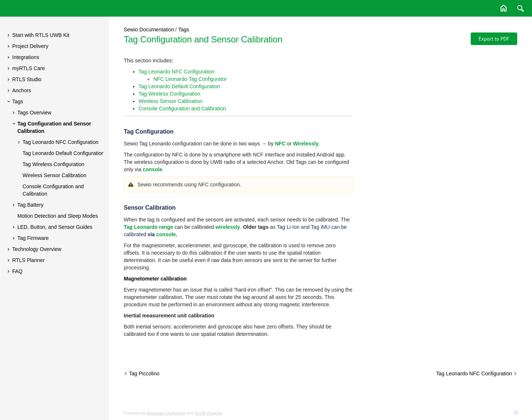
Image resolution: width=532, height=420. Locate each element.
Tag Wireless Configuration (53, 164)
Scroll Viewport (208, 413)
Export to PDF (494, 39)
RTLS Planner (28, 260)
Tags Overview (34, 113)
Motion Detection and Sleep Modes (58, 216)
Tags (18, 101)
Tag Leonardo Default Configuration (63, 153)
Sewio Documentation (149, 30)
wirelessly (228, 227)
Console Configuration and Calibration (53, 190)
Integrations (26, 57)
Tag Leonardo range (149, 227)
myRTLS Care (28, 68)
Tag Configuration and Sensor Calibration (54, 127)
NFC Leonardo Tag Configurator (190, 79)
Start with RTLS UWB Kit (41, 35)
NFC (280, 144)
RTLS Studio (27, 79)
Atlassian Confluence (166, 413)
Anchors (22, 90)
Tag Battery (30, 205)
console (166, 234)
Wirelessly (306, 144)
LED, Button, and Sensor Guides (55, 227)
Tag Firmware (33, 238)
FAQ (17, 271)
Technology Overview (37, 249)
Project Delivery (30, 46)
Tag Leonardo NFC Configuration (60, 142)
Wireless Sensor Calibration (54, 175)
